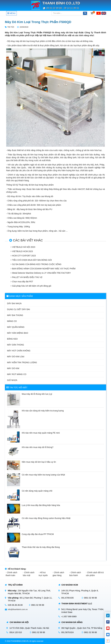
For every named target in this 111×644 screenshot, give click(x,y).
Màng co (12, 321)
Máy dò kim (13, 368)
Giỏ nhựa (12, 380)
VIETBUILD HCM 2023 (22, 251)
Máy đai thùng (15, 315)
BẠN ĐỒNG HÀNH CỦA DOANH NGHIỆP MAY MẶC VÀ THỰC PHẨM (44, 269)
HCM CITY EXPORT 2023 (24, 256)
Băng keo (12, 339)
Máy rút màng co (17, 374)
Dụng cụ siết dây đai (18, 309)
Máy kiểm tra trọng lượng (22, 362)
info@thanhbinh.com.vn (18, 609)
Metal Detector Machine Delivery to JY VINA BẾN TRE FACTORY (41, 273)
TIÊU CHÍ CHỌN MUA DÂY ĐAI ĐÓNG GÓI (32, 260)
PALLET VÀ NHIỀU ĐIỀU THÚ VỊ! (27, 277)
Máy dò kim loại (16, 357)
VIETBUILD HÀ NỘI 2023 (24, 247)
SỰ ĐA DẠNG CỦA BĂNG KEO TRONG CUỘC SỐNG (37, 264)
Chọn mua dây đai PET (23, 282)
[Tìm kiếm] (67, 13)
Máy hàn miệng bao (18, 333)
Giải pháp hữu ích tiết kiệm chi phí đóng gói (32, 286)
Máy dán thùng (16, 345)
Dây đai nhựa (14, 303)
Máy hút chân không (19, 351)
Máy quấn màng (16, 327)
